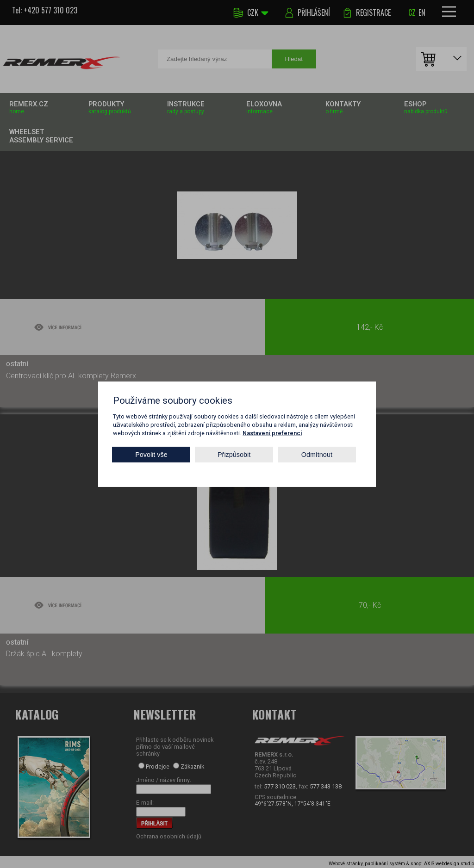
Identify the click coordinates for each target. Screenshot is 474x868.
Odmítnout (317, 455)
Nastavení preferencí (272, 433)
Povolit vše (151, 455)
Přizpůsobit (234, 455)
